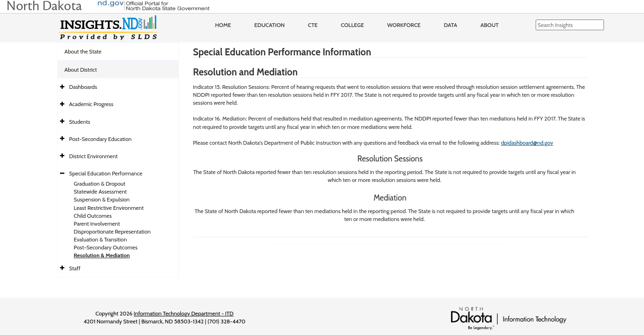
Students (80, 122)
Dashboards (83, 87)
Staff (75, 268)
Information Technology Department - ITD (184, 313)
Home (223, 25)
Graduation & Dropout (100, 184)
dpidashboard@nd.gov (527, 143)
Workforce (404, 25)
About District (81, 70)
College (352, 25)
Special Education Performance (106, 173)
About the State (83, 51)
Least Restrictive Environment (109, 208)
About (489, 25)
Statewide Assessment (100, 191)
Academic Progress (91, 104)
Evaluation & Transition (100, 239)
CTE (313, 25)
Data (451, 25)
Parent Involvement (97, 224)
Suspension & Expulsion (102, 199)
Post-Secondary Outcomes (106, 247)
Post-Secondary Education (100, 139)
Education (270, 25)
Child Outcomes (93, 216)
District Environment (94, 156)
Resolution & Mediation (102, 255)
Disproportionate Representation (112, 231)
